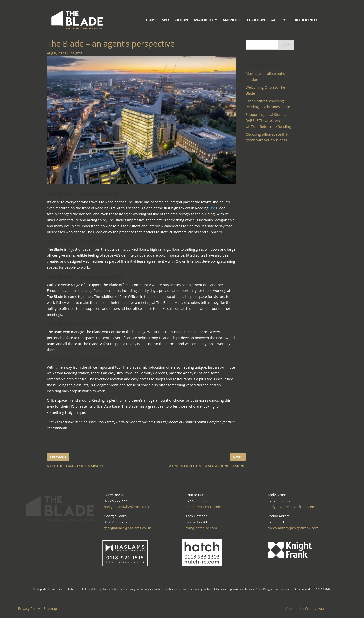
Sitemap (50, 609)
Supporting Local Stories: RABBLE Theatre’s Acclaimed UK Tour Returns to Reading (269, 121)
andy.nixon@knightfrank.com (292, 507)
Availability (205, 20)
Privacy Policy (29, 609)
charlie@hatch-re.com (204, 507)
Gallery (278, 20)
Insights (76, 53)
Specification (175, 20)
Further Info (304, 20)
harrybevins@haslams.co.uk (126, 507)
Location (256, 20)
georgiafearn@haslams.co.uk (127, 528)
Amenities (232, 20)
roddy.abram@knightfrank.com (293, 528)
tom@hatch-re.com (201, 528)
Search (286, 45)
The (212, 208)
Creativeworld (316, 609)
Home (151, 20)
